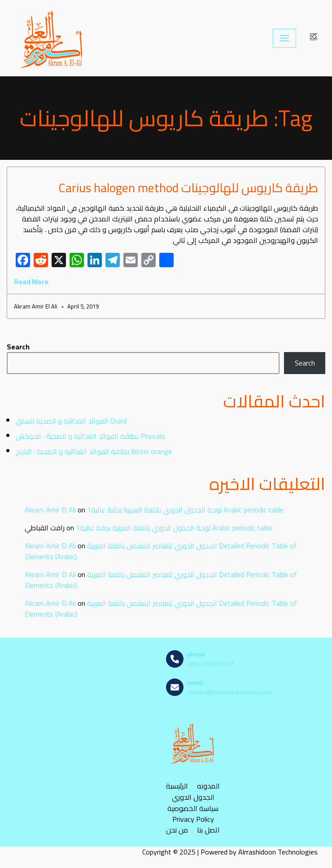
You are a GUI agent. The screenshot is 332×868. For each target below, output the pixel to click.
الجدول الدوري (193, 797)
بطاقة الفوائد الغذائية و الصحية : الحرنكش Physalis (91, 436)
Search (18, 347)
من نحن (177, 830)
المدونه (208, 786)
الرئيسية (177, 786)
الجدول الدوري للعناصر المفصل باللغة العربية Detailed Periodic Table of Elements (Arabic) (161, 551)
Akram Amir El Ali (50, 510)
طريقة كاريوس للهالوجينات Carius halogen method (188, 188)
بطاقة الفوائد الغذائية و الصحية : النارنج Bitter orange (94, 451)
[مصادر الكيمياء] (52, 38)
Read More (31, 282)
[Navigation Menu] (284, 38)
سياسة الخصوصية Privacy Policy (193, 814)
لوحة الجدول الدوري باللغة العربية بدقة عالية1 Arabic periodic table (185, 510)
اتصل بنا (208, 830)
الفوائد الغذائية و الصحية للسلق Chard (71, 421)
